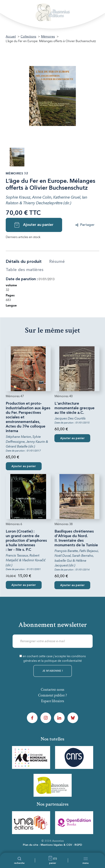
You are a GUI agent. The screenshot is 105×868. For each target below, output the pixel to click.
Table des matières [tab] (25, 270)
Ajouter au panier (34, 225)
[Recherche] (19, 860)
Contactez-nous (52, 690)
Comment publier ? (52, 695)
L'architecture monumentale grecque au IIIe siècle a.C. (75, 408)
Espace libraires (53, 701)
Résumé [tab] (57, 262)
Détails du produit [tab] (24, 262)
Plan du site (30, 845)
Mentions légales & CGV (56, 845)
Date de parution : (22, 279)
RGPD (78, 845)
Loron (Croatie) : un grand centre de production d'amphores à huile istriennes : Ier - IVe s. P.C (26, 541)
